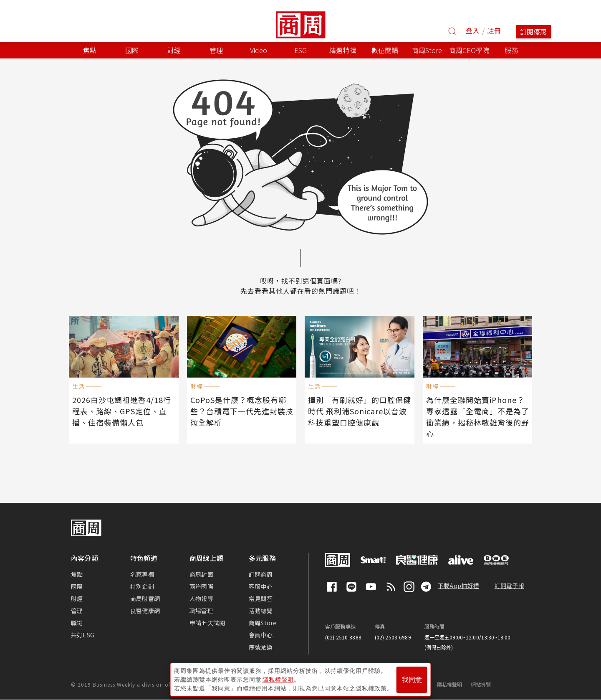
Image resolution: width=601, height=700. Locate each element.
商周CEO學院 (469, 50)
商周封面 (201, 574)
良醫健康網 (145, 611)
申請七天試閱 (207, 623)
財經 (77, 599)
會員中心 (261, 635)
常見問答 (261, 599)
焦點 (77, 574)
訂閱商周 (261, 574)
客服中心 (261, 586)
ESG (300, 50)
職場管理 (201, 611)
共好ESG (83, 635)
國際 (77, 586)
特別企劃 (142, 586)
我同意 (412, 680)
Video (259, 50)
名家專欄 (142, 574)
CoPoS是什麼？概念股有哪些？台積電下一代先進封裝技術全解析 (242, 411)
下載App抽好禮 (458, 586)
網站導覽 (481, 684)
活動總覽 (261, 611)
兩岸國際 (201, 586)
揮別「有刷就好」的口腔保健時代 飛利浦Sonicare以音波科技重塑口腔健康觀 (360, 411)
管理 (77, 611)
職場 (77, 623)
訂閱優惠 (533, 32)
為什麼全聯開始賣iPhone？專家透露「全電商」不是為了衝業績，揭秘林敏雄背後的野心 (478, 417)
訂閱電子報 (509, 586)
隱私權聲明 (450, 684)
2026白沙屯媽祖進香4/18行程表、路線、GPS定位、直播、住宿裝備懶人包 (122, 411)
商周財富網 (145, 599)
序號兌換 (261, 647)
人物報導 (201, 599)
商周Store (427, 50)
